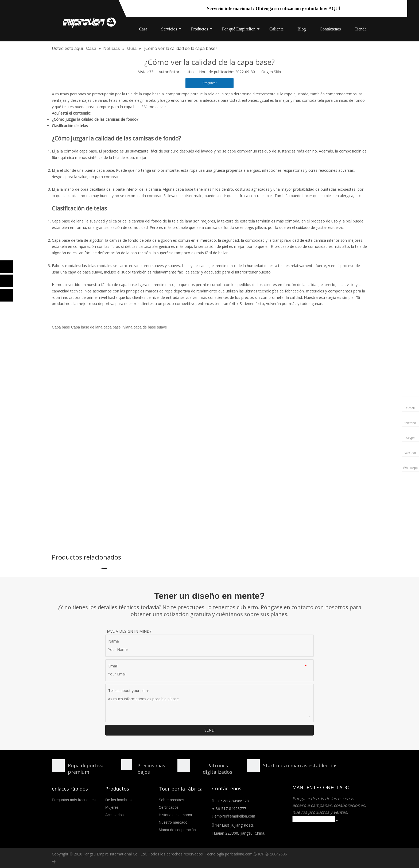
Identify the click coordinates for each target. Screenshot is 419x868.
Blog (302, 29)
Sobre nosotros (171, 800)
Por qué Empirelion (239, 29)
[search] (314, 819)
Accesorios (114, 815)
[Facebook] (6, 267)
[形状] (58, 766)
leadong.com (242, 854)
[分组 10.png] (253, 766)
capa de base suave (150, 327)
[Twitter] (6, 295)
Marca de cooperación (177, 830)
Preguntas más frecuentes (74, 800)
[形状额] (184, 766)
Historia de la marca (175, 815)
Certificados (169, 807)
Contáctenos (330, 29)
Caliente (276, 29)
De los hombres (118, 800)
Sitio (277, 72)
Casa (143, 29)
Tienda (361, 29)
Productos (200, 29)
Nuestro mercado (173, 822)
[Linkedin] (6, 281)
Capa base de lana (87, 327)
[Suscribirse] (337, 820)
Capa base (61, 327)
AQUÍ (334, 9)
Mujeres (112, 807)
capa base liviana (118, 327)
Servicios (169, 29)
